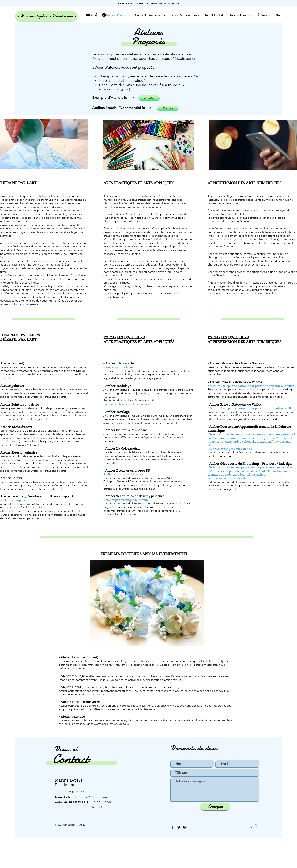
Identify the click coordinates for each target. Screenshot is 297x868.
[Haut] (251, 828)
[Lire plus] (149, 98)
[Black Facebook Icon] (173, 827)
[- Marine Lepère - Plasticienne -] (46, 16)
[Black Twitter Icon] (179, 827)
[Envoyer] (215, 806)
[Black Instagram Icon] (185, 827)
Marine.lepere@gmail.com (88, 797)
